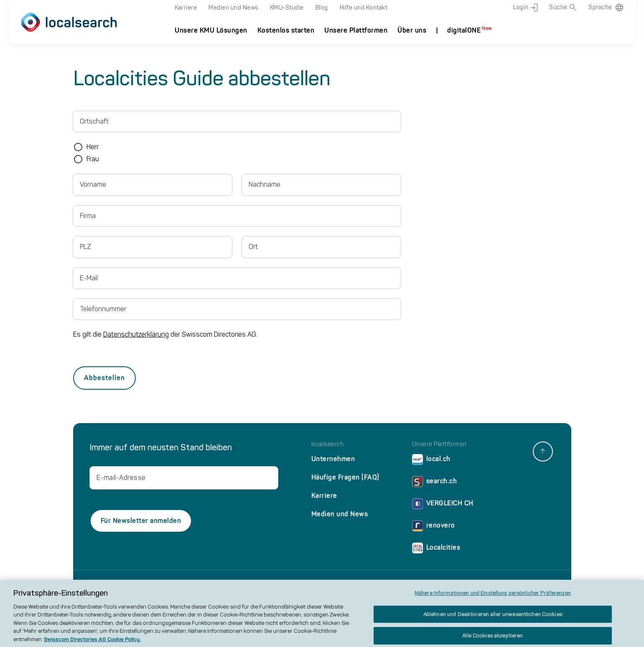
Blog (322, 8)
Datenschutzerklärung (136, 334)
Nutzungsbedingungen (321, 584)
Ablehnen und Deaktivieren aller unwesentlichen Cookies (493, 620)
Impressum (200, 584)
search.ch (435, 483)
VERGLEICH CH (443, 505)
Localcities (436, 549)
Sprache (600, 7)
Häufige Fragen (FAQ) (345, 477)
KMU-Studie (287, 8)
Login (525, 8)
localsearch (328, 444)
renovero (434, 527)
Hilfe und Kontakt (364, 8)
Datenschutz (234, 584)
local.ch (431, 461)
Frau (93, 159)
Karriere (186, 8)
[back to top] (543, 452)
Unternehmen (333, 459)
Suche (563, 8)
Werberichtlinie (453, 584)
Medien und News (233, 8)
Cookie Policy (272, 584)
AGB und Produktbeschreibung (392, 584)
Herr (93, 147)
